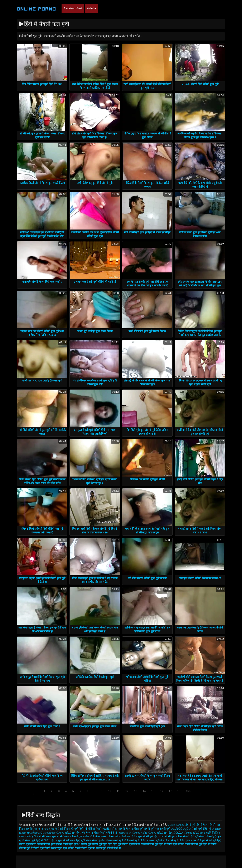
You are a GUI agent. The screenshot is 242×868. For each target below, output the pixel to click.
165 (188, 791)
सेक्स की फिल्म (84, 833)
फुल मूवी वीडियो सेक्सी (69, 848)
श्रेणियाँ (92, 8)
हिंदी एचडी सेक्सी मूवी (165, 836)
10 (110, 791)
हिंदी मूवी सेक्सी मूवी (123, 844)
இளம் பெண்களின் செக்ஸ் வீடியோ (54, 833)
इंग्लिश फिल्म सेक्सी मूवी (111, 840)
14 (144, 791)
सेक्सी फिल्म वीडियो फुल (42, 844)
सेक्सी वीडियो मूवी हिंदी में (197, 844)
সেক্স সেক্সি (25, 836)
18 (179, 791)
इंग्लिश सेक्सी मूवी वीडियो (105, 833)
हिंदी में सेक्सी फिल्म (42, 836)
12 (127, 791)
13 (135, 791)
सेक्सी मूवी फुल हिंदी (102, 844)
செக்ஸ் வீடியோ (194, 833)
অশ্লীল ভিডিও (122, 836)
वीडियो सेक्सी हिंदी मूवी (187, 836)
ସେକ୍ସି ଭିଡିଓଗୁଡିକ (181, 829)
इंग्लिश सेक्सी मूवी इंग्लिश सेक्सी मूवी (74, 844)
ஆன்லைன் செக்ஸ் (129, 833)
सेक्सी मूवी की (88, 848)
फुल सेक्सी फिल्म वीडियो (64, 836)
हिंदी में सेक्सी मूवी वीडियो (171, 844)
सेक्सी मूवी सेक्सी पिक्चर (45, 848)
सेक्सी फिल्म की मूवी (68, 829)
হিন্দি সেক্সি (83, 836)
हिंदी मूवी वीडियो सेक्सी (90, 829)
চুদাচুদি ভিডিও (212, 833)
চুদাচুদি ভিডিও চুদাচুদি (45, 829)
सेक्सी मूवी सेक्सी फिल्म (197, 825)
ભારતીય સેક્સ (110, 829)
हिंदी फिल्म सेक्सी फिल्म (102, 836)
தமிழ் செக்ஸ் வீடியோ (154, 833)
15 (153, 791)
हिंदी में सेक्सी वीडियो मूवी (146, 844)
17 (170, 791)
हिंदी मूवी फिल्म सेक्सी (87, 840)
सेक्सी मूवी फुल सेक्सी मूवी (157, 829)
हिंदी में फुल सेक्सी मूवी (142, 836)
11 (118, 791)
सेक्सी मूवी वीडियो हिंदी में (108, 848)
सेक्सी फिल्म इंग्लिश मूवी (131, 829)
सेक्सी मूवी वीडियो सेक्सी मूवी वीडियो (167, 840)
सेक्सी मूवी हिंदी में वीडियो (38, 840)
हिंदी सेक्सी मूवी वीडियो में (136, 840)
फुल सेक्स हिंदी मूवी (196, 840)
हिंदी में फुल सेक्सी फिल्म (63, 840)
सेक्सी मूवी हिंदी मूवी (201, 829)
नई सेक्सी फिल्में (73, 8)
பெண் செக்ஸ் (176, 825)
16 (161, 791)
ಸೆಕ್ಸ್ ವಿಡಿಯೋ (176, 833)
